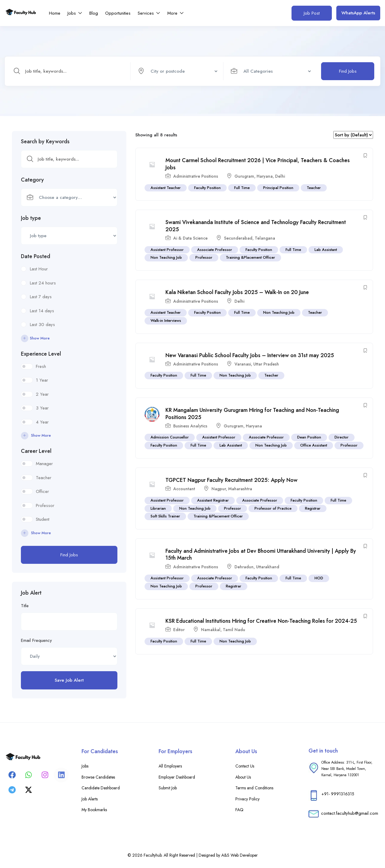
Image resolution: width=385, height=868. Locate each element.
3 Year (42, 408)
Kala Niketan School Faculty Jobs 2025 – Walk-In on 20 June (237, 292)
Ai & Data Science (190, 238)
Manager (44, 464)
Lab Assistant (326, 250)
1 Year (42, 380)
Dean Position (309, 437)
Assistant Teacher (166, 188)
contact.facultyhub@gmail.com (350, 813)
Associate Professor (215, 250)
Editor (179, 630)
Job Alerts (90, 799)
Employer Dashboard (177, 777)
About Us (243, 777)
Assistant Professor (167, 250)
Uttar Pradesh (266, 364)
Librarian (158, 508)
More (175, 13)
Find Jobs (348, 71)
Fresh (41, 366)
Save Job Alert (69, 680)
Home (55, 13)
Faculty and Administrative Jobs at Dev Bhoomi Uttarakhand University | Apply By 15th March (261, 554)
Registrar (313, 508)
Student (43, 519)
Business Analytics (190, 426)
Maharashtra (240, 489)
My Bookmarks (94, 810)
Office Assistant (314, 445)
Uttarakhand (268, 567)
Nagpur (219, 489)
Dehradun (244, 567)
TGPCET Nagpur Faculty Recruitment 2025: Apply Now (231, 480)
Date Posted (36, 256)
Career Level (36, 451)
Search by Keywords (45, 141)
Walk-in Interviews (166, 320)
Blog (94, 13)
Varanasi (243, 364)
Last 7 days (41, 297)
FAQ (239, 810)
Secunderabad (238, 238)
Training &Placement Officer (250, 258)
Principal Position (278, 188)
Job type (31, 218)
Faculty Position (207, 188)
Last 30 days (42, 325)
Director (342, 437)
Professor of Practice (273, 508)
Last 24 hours (43, 283)
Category (32, 180)
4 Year (42, 422)
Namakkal (211, 630)
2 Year (42, 394)
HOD (319, 578)
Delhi (280, 176)
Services (149, 13)
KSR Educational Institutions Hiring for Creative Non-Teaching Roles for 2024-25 (261, 621)
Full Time (242, 188)
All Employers (170, 766)
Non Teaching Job (166, 258)
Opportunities (118, 13)
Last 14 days (42, 311)
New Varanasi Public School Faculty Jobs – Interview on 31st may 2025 (250, 355)
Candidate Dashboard (101, 788)
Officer (42, 491)
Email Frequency (36, 640)
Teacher (44, 478)
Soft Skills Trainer (165, 516)
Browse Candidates (98, 777)
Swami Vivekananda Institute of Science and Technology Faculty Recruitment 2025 (256, 226)
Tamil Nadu (234, 630)
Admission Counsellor (170, 437)
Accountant (184, 489)
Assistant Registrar (213, 500)
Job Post (312, 13)
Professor (45, 505)
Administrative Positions (196, 176)
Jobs (75, 13)
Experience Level (41, 354)
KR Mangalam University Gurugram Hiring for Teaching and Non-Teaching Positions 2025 (252, 414)
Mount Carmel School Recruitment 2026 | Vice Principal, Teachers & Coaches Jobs (258, 164)
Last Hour (39, 269)
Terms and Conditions (254, 788)
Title (25, 606)
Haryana (265, 176)
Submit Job (168, 788)
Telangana (265, 238)
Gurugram (244, 176)
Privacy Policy (247, 799)
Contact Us (245, 766)
